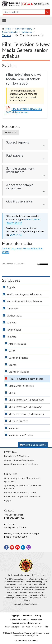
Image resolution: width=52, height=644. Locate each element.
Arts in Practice (17, 344)
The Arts (6, 35)
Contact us (37, 627)
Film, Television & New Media (26, 379)
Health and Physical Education (24, 294)
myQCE (8, 500)
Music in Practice (18, 421)
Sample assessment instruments (20, 170)
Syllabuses (27, 32)
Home (8, 29)
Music (12, 393)
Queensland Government (26, 640)
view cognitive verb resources (19, 460)
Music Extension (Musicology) (25, 407)
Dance (12, 351)
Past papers (15, 155)
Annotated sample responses (20, 186)
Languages (13, 308)
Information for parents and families (23, 496)
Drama (12, 365)
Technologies (14, 330)
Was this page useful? (33, 445)
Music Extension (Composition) (26, 400)
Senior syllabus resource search (20, 492)
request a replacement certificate (21, 464)
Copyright (15, 615)
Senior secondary (24, 29)
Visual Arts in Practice (21, 435)
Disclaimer (27, 615)
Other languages (12, 627)
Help (46, 627)
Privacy (38, 615)
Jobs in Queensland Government (26, 623)
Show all (9, 133)
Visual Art (14, 428)
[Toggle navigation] (4, 21)
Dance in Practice (18, 358)
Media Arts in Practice (21, 386)
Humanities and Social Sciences (24, 301)
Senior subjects (10, 32)
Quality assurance (19, 201)
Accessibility (36, 619)
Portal (16, 235)
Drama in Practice (19, 372)
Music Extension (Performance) (26, 414)
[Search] (24, 12)
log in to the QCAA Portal (17, 456)
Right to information (19, 619)
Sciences (11, 322)
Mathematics (14, 316)
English (11, 287)
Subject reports (18, 142)
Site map (26, 627)
